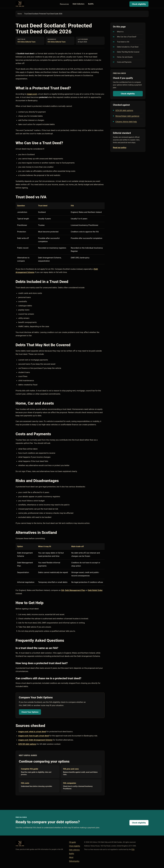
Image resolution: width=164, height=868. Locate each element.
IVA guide (72, 842)
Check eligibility (139, 4)
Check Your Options (30, 712)
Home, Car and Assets (125, 57)
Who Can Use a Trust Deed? (127, 37)
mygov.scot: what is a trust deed (32, 732)
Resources (64, 4)
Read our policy (120, 147)
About (71, 857)
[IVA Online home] (20, 4)
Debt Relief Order (95, 590)
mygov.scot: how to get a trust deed (34, 736)
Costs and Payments (124, 62)
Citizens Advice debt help (126, 122)
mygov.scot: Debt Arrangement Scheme (35, 740)
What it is (120, 32)
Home (20, 14)
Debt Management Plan (75, 590)
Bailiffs (91, 4)
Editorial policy (74, 861)
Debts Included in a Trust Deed (128, 47)
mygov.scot (32, 94)
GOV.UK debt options (27, 744)
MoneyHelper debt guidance (127, 116)
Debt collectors (74, 850)
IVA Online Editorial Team (27, 42)
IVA (63, 590)
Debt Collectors (79, 4)
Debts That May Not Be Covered (128, 52)
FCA (133, 849)
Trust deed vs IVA (123, 42)
